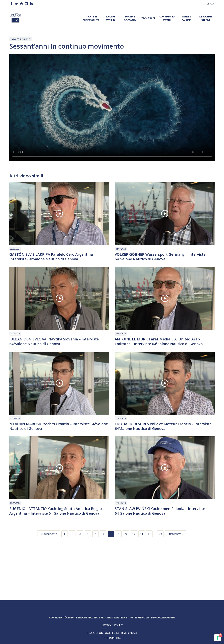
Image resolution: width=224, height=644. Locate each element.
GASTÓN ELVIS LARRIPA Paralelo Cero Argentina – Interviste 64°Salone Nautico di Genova (52, 257)
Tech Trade (148, 18)
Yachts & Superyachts (91, 18)
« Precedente (49, 534)
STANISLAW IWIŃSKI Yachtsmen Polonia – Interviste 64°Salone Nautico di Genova (160, 511)
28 (160, 534)
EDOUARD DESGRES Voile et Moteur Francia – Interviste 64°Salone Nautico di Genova (163, 426)
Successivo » (176, 534)
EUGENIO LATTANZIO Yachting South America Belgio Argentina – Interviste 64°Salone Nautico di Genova (56, 511)
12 (149, 534)
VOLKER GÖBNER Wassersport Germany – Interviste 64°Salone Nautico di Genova (160, 257)
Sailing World (110, 18)
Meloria (116, 638)
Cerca (210, 4)
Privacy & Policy (112, 625)
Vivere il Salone (186, 18)
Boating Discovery (130, 18)
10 (134, 534)
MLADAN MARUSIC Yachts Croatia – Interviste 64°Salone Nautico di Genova (59, 426)
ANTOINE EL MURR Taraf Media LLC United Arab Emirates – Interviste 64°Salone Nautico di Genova (159, 342)
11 (142, 534)
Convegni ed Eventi (167, 18)
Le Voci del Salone (206, 18)
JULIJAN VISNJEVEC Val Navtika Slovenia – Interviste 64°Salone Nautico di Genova (54, 342)
